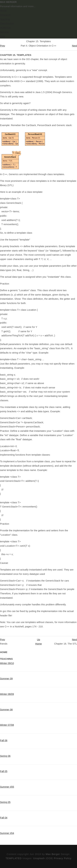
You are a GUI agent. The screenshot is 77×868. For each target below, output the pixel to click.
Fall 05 (4, 771)
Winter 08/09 (7, 694)
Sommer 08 (6, 710)
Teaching (5, 19)
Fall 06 (4, 740)
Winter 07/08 (7, 725)
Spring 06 (5, 756)
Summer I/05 (7, 787)
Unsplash (39, 858)
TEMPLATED (14, 858)
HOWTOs (5, 28)
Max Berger (53, 854)
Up (39, 640)
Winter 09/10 (7, 663)
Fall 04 (4, 818)
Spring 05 (5, 802)
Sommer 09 (6, 679)
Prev (3, 46)
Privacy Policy (63, 858)
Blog (2, 36)
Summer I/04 (7, 833)
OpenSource (7, 23)
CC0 (49, 858)
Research (5, 15)
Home (3, 11)
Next (74, 46)
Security (4, 32)
